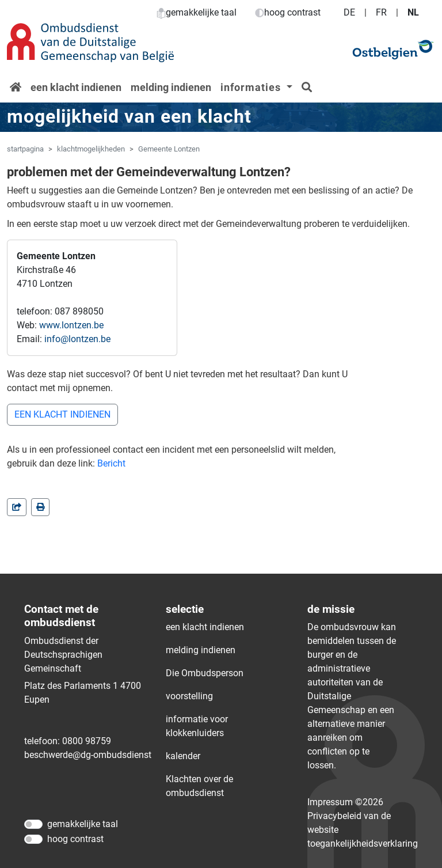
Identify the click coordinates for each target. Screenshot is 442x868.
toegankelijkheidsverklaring (363, 844)
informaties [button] (252, 87)
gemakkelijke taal (197, 12)
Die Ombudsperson (205, 673)
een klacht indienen (76, 87)
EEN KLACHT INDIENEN (62, 414)
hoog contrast (288, 12)
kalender (183, 756)
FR (381, 12)
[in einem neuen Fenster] (40, 507)
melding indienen (171, 87)
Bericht (111, 463)
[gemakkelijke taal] (33, 824)
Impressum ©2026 (345, 802)
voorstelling (189, 696)
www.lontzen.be (71, 325)
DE (349, 12)
